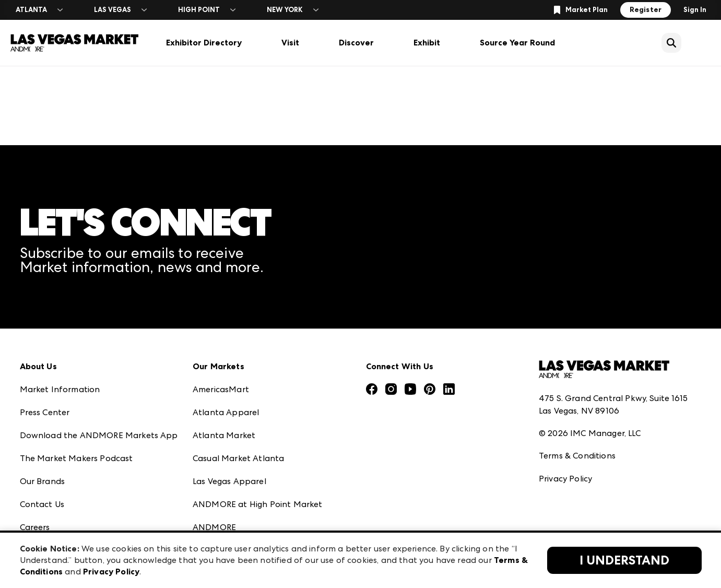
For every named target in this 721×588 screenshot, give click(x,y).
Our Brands (43, 481)
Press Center (45, 412)
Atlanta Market (224, 435)
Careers (35, 527)
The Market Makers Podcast (76, 458)
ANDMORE (214, 527)
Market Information (60, 389)
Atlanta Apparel (226, 412)
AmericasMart (221, 389)
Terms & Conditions (577, 456)
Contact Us (42, 504)
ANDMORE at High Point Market (257, 504)
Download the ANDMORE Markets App (99, 435)
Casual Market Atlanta (238, 458)
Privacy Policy (565, 479)
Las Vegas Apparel (229, 481)
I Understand (624, 560)
